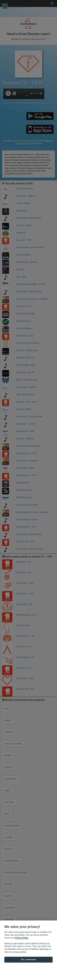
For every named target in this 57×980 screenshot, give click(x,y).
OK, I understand (29, 960)
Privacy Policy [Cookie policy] (22, 938)
